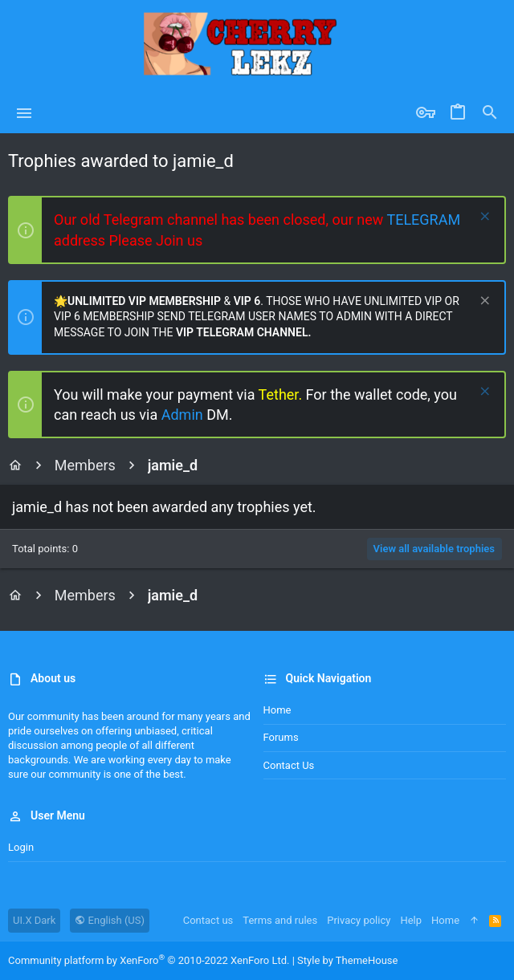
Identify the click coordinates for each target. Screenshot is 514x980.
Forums (281, 737)
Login (21, 847)
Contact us (289, 765)
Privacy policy (359, 920)
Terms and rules (280, 920)
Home (277, 710)
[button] (24, 113)
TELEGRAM (423, 220)
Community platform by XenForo (149, 960)
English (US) (110, 920)
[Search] (490, 113)
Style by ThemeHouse (347, 960)
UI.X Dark (34, 920)
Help (411, 920)
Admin (184, 415)
